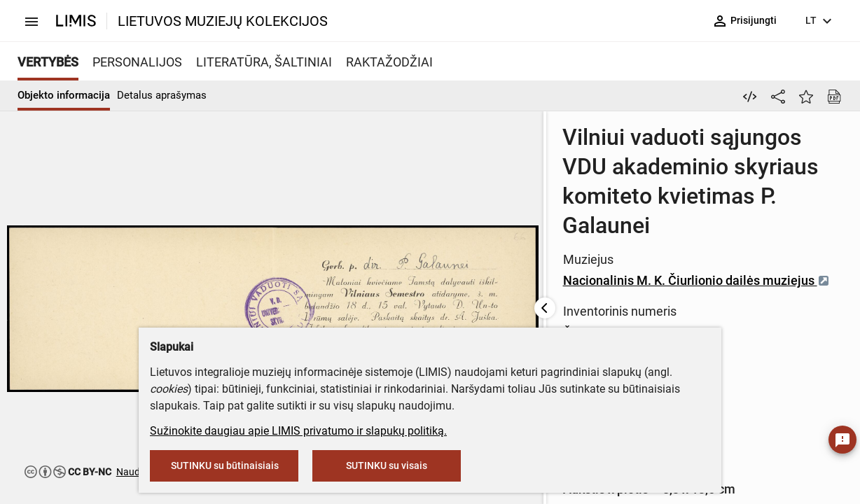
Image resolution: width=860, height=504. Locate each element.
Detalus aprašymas (162, 95)
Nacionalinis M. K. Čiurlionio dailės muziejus (491, 222)
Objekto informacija (64, 95)
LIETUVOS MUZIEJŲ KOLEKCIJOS (223, 21)
